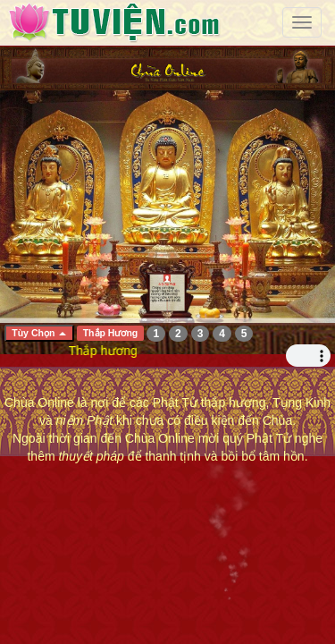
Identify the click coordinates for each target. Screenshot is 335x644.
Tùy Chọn (39, 333)
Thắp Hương (111, 333)
